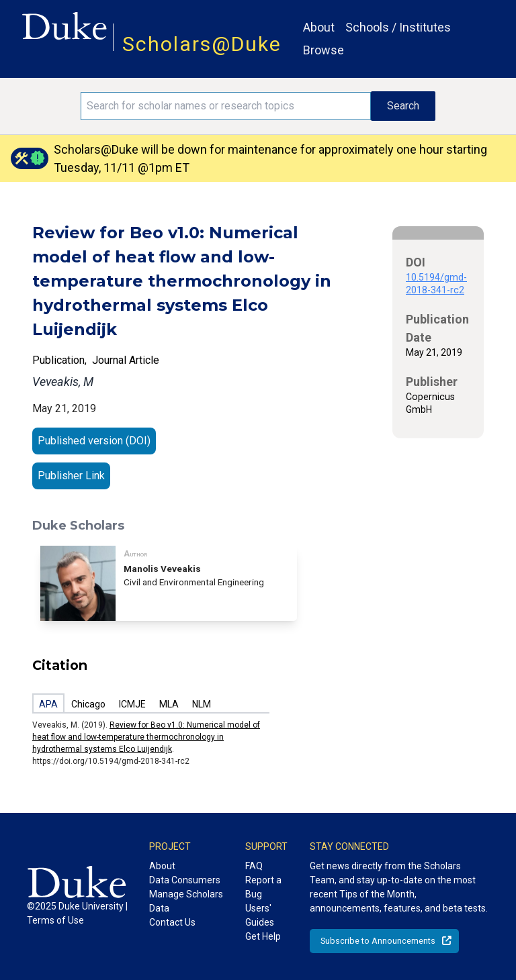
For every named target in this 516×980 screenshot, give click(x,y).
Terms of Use (55, 920)
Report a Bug (263, 887)
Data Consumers (185, 880)
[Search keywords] (226, 106)
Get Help (263, 936)
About (319, 27)
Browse (324, 50)
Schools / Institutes (398, 27)
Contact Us (172, 922)
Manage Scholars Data (186, 901)
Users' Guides (260, 915)
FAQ (254, 866)
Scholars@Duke (202, 44)
